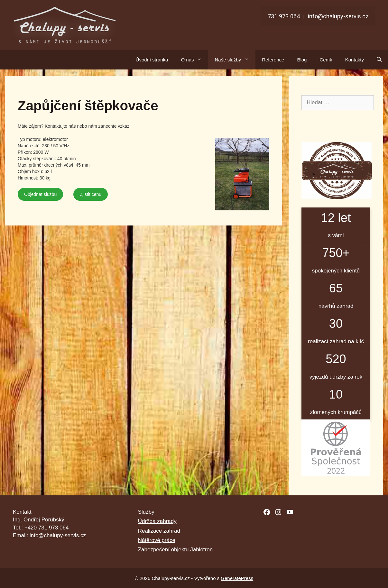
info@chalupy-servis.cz (338, 16)
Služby (146, 512)
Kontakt (22, 512)
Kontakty (355, 60)
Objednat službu (40, 194)
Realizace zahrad (159, 531)
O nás (194, 60)
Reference (273, 60)
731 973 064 (284, 16)
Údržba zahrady (157, 521)
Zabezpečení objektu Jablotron (176, 550)
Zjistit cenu (91, 194)
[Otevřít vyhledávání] (379, 60)
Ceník (326, 60)
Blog (302, 60)
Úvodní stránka (152, 60)
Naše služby (235, 60)
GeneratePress (237, 578)
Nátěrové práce (157, 540)
